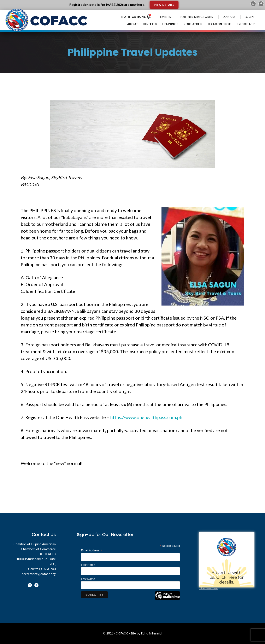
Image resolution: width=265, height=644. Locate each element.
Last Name (88, 579)
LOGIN (249, 17)
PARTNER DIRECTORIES (197, 17)
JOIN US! (229, 17)
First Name (88, 565)
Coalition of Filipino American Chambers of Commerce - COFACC (47, 23)
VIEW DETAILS (164, 5)
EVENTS (166, 17)
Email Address (92, 550)
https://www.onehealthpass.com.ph (146, 417)
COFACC (122, 633)
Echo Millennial (152, 633)
